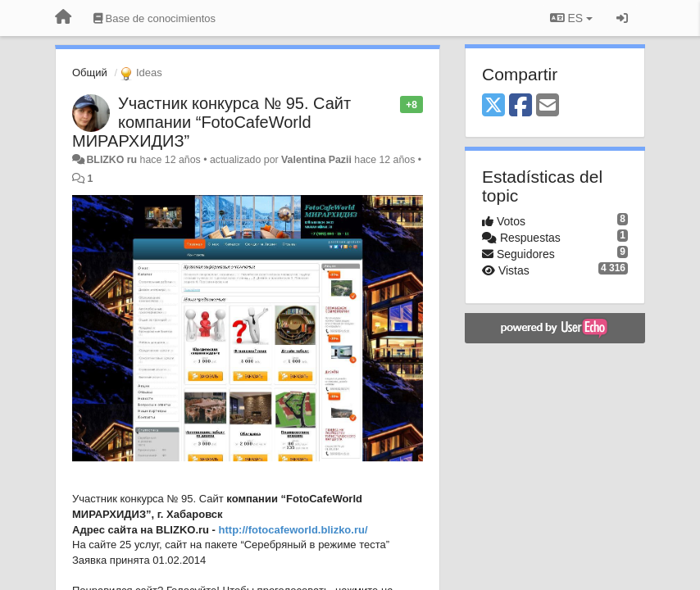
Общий (90, 73)
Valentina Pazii (316, 160)
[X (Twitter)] (493, 106)
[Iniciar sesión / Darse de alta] (622, 18)
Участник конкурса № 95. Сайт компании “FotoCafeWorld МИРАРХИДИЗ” (211, 122)
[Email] (548, 106)
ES (571, 18)
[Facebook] (520, 106)
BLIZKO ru (113, 160)
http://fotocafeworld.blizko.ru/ (293, 530)
